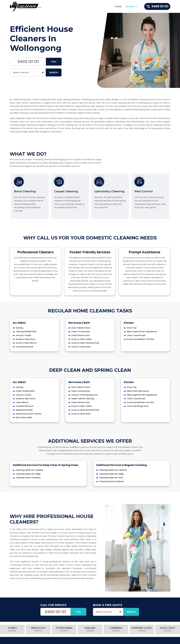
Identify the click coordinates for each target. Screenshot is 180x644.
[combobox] (28, 72)
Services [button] (130, 6)
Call (54, 62)
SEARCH (54, 73)
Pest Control (144, 192)
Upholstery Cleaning (110, 192)
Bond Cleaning (25, 192)
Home (118, 6)
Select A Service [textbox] (21, 72)
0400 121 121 (28, 62)
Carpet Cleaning (66, 192)
